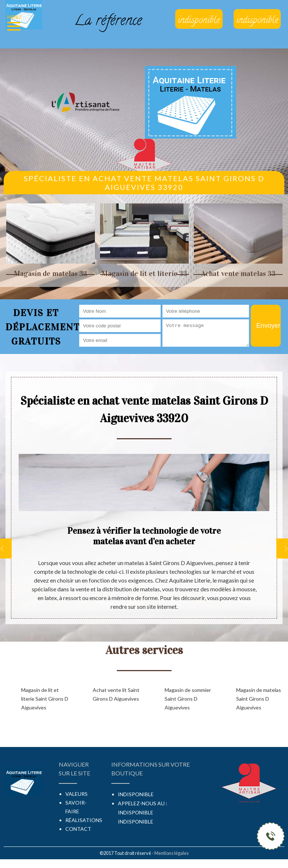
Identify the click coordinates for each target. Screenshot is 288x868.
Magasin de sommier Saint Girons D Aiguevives (188, 699)
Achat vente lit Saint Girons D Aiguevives (116, 694)
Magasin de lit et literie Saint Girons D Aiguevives (45, 699)
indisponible (136, 812)
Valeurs (76, 794)
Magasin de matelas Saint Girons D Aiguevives (259, 699)
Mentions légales (172, 853)
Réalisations (84, 820)
